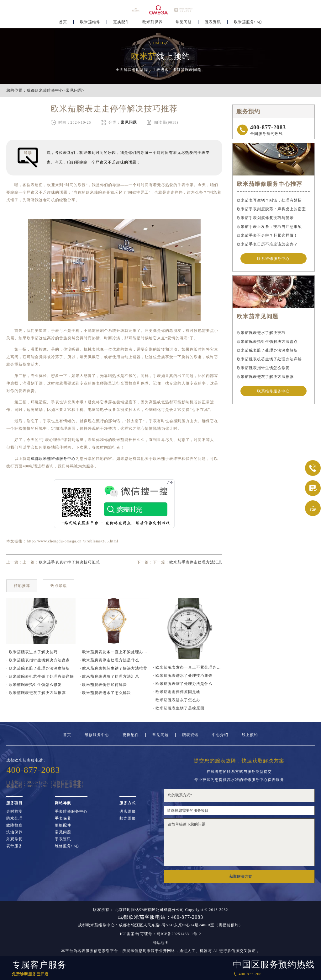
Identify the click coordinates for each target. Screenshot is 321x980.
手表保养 (63, 818)
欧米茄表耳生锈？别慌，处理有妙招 (269, 200)
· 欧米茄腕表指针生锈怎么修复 (34, 685)
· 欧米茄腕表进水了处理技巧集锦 (183, 676)
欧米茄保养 (153, 24)
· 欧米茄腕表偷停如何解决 (103, 685)
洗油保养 (14, 832)
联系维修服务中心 (273, 259)
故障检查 (14, 825)
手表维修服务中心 (71, 811)
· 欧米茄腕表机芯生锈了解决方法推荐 (113, 668)
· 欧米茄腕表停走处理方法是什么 (109, 660)
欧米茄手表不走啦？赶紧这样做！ (267, 235)
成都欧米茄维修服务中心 (53, 459)
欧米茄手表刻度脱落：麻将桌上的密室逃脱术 (273, 209)
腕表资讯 (213, 24)
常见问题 (184, 24)
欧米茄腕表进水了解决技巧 (261, 333)
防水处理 (14, 818)
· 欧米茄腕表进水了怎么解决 (105, 693)
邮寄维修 (128, 818)
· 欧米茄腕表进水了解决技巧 (32, 652)
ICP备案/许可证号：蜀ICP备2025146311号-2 (160, 934)
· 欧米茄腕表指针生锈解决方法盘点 (38, 660)
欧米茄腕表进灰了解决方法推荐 (265, 377)
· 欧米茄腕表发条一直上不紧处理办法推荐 (114, 652)
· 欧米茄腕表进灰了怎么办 (177, 700)
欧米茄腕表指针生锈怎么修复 (263, 368)
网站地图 (160, 943)
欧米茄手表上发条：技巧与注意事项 (269, 227)
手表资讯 (63, 839)
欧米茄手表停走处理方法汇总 (196, 562)
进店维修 (128, 811)
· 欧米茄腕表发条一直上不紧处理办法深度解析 (187, 667)
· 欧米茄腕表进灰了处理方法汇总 (109, 676)
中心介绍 (220, 735)
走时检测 (14, 811)
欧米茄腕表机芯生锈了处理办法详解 (269, 359)
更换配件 (121, 24)
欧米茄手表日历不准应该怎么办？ (267, 244)
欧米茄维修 (90, 24)
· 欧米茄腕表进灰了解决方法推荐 (36, 693)
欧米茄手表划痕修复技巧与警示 (265, 218)
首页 (63, 24)
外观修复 (14, 839)
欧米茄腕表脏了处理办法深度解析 (267, 351)
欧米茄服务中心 (248, 24)
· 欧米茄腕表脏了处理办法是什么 (183, 684)
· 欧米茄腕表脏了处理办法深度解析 (38, 668)
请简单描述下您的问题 (239, 842)
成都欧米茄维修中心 (45, 90)
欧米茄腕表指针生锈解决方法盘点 (267, 342)
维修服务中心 (97, 735)
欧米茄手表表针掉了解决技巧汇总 (69, 562)
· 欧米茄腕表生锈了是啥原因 (179, 708)
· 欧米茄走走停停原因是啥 (177, 692)
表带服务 (14, 846)
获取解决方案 (241, 876)
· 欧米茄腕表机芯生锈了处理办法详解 (40, 676)
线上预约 (250, 735)
